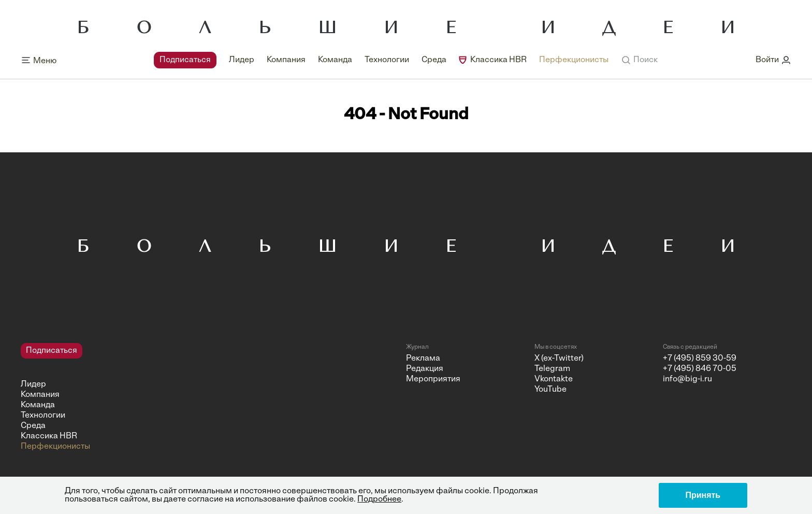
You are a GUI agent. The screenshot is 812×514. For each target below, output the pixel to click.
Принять (703, 495)
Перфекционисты (574, 60)
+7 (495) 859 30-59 (700, 359)
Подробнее (379, 499)
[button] (639, 60)
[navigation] (381, 60)
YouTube (550, 390)
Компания (286, 60)
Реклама (423, 359)
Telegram (552, 369)
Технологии (387, 60)
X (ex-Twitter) (559, 359)
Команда (335, 60)
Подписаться (185, 60)
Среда (434, 60)
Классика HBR (498, 60)
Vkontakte (554, 379)
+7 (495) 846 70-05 (700, 369)
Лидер (242, 60)
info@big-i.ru (687, 379)
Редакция (425, 369)
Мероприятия (433, 379)
